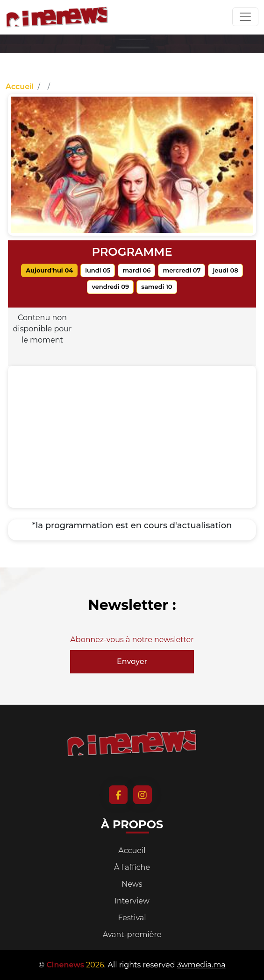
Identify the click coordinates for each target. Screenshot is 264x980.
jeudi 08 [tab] (225, 270)
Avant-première (132, 934)
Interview (132, 901)
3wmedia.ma (201, 965)
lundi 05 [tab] (98, 270)
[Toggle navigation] (245, 17)
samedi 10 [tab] (157, 287)
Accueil (20, 87)
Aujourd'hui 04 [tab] (49, 270)
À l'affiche (132, 867)
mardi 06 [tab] (136, 270)
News (132, 884)
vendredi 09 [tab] (110, 287)
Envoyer (132, 661)
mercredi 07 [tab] (182, 270)
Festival (132, 918)
